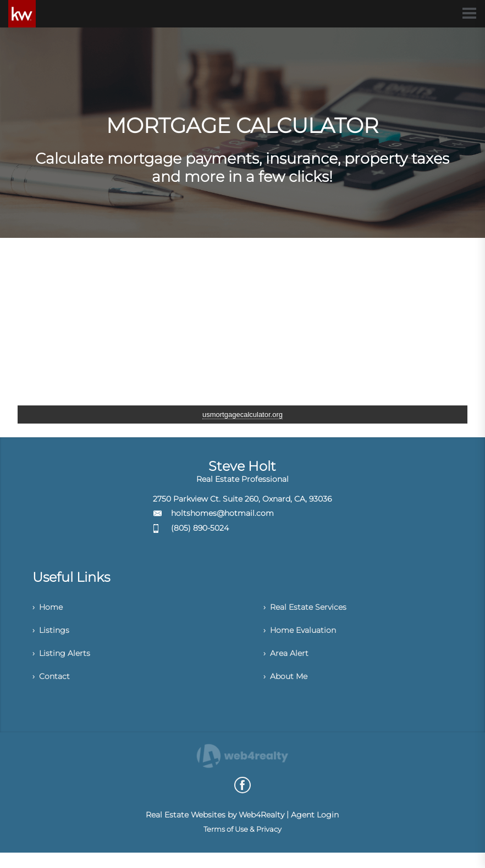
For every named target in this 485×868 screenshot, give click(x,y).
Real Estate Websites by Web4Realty (215, 830)
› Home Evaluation (305, 636)
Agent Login (315, 830)
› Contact (53, 690)
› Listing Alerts (64, 663)
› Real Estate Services (310, 609)
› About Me (288, 690)
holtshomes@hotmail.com (222, 513)
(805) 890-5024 (200, 528)
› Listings (53, 636)
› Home (50, 609)
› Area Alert (288, 663)
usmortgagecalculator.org (242, 414)
